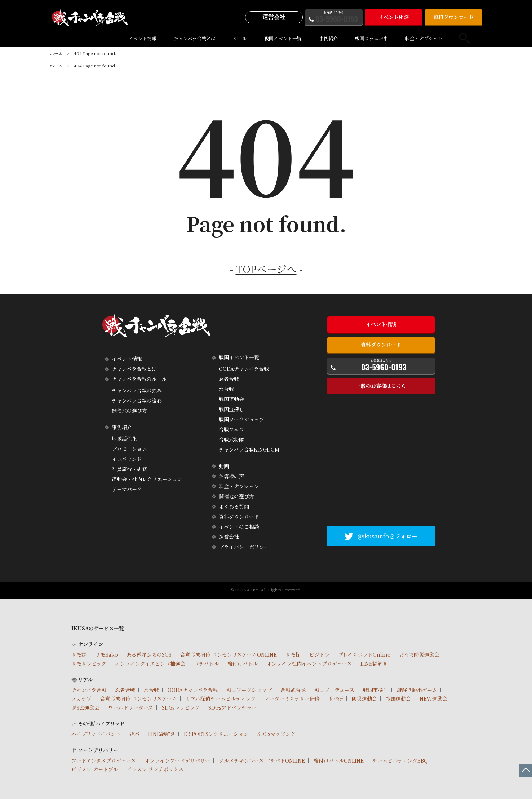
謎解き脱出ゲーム (417, 690)
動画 (224, 466)
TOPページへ (266, 269)
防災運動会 (364, 698)
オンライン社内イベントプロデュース (309, 663)
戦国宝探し (231, 409)
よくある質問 (234, 506)
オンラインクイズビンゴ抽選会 (150, 663)
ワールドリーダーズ (131, 707)
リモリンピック (89, 663)
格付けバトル (243, 663)
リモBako (107, 654)
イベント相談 (394, 17)
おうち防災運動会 (419, 654)
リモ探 (293, 654)
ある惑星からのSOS (149, 654)
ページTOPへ (526, 770)
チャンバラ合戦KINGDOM (249, 449)
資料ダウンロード (453, 17)
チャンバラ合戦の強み (137, 390)
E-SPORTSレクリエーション (216, 734)
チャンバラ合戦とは (195, 38)
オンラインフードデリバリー (177, 760)
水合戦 (226, 389)
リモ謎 (79, 654)
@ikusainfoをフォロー (387, 536)
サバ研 (336, 698)
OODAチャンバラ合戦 (244, 369)
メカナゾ (81, 698)
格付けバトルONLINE (339, 760)
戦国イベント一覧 (283, 38)
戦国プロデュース (334, 690)
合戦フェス (231, 429)
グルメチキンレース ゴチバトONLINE (262, 760)
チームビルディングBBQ (400, 760)
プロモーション (129, 449)
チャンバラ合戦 (89, 690)
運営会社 (274, 17)
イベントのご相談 (239, 527)
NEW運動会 (433, 698)
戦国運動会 (231, 399)
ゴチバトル (206, 663)
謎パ (134, 734)
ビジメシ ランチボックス (155, 769)
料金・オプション (424, 38)
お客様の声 (231, 476)
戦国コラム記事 (371, 38)
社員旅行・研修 (129, 469)
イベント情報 (142, 38)
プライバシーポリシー (244, 547)
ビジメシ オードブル (95, 769)
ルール (240, 38)
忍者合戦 (229, 379)
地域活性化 (124, 439)
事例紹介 (328, 38)
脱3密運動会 (85, 707)
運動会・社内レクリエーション (147, 479)
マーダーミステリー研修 (292, 698)
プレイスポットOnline (364, 654)
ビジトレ (319, 654)
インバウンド (127, 459)
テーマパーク (127, 489)
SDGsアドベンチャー (232, 707)
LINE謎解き (374, 663)
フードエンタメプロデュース (104, 760)
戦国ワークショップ (241, 419)
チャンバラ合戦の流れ (137, 400)
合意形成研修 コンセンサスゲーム (139, 698)
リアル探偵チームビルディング (221, 698)
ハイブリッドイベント (96, 734)
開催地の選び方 (129, 410)
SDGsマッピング (181, 707)
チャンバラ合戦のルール (139, 379)
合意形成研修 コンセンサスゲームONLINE (229, 654)
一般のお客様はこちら (381, 386)
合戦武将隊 (231, 439)
